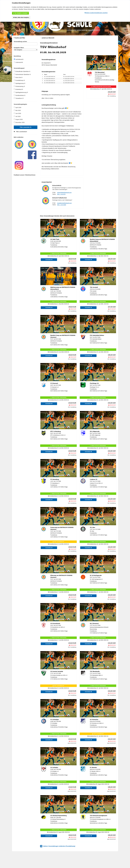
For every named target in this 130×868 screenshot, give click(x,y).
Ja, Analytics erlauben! (20, 13)
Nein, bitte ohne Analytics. (21, 17)
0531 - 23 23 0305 (62, 205)
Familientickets (20, 95)
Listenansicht (18, 62)
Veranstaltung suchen (26, 42)
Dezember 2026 (19, 122)
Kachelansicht (19, 59)
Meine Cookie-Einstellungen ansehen (96, 13)
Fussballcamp (19, 80)
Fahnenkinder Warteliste (22, 74)
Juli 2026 (17, 116)
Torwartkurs (19, 98)
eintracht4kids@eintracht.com (64, 193)
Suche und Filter (20, 38)
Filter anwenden (26, 127)
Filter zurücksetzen (22, 132)
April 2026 (18, 107)
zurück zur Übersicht (48, 38)
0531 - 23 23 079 (61, 194)
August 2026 (18, 119)
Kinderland (18, 89)
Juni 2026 (17, 113)
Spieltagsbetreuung (21, 92)
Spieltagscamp (20, 83)
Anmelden (49, 260)
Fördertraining (19, 86)
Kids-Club (18, 77)
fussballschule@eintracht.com (64, 203)
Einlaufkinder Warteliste (22, 71)
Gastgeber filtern (26, 49)
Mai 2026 (17, 110)
